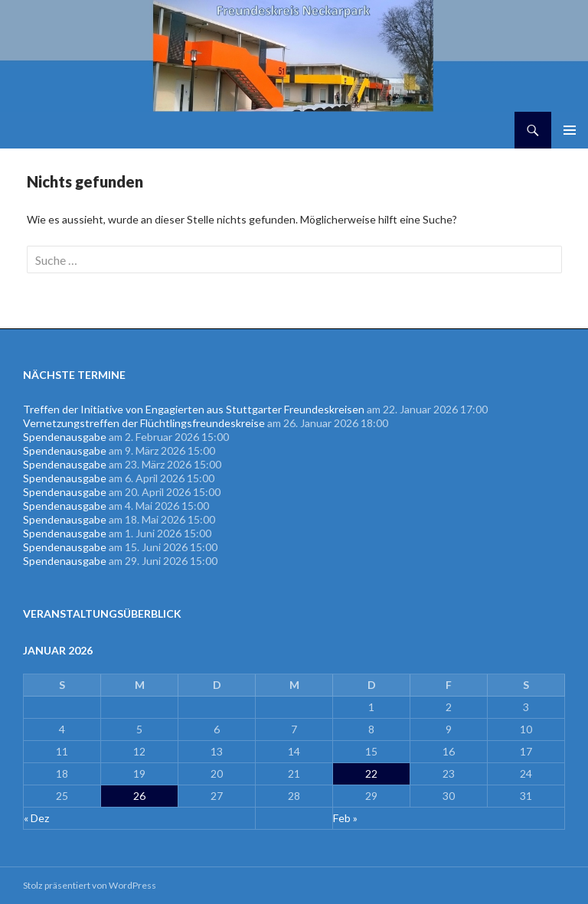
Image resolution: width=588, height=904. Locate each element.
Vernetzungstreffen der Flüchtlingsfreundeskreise (144, 423)
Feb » (345, 818)
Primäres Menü (570, 130)
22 (371, 773)
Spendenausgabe (65, 437)
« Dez (36, 818)
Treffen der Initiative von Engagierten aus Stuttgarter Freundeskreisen (194, 409)
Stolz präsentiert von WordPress (90, 885)
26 (139, 796)
